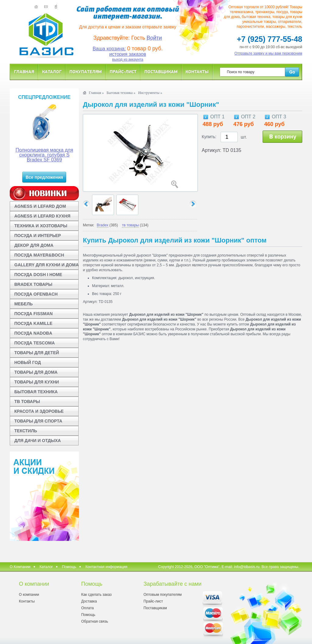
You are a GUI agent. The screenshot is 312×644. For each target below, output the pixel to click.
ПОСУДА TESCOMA (35, 343)
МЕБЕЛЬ (23, 304)
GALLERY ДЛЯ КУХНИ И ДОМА (46, 265)
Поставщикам (161, 72)
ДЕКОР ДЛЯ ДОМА (34, 245)
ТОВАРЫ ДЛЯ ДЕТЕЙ (37, 353)
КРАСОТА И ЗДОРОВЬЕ (39, 411)
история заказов (128, 54)
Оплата (87, 608)
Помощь (69, 567)
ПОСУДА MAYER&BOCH (39, 255)
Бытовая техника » (121, 93)
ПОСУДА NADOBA (33, 333)
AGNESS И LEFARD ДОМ (40, 206)
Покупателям (86, 72)
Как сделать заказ (96, 595)
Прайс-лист (123, 72)
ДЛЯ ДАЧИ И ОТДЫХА (38, 441)
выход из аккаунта (128, 59)
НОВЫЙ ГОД (28, 362)
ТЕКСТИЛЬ (26, 431)
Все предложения (44, 177)
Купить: (209, 137)
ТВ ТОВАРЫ (27, 401)
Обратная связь (94, 621)
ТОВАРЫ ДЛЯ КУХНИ (37, 382)
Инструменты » (150, 93)
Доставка (89, 601)
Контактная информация (106, 567)
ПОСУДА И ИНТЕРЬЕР (38, 236)
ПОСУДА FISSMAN (34, 314)
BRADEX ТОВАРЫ (33, 284)
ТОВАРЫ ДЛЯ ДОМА (36, 372)
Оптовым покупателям (163, 595)
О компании (29, 595)
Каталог (52, 72)
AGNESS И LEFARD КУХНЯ (42, 216)
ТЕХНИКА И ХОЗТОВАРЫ (41, 226)
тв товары (130, 225)
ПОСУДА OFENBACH (36, 294)
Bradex (103, 225)
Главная (24, 72)
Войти (154, 38)
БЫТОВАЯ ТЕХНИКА (36, 392)
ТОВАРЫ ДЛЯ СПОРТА (38, 421)
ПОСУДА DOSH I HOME (38, 275)
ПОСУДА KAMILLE (33, 323)
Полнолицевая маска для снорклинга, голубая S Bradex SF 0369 (44, 155)
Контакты (197, 72)
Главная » (96, 93)
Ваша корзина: (109, 49)
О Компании (20, 567)
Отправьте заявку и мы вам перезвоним (269, 53)
